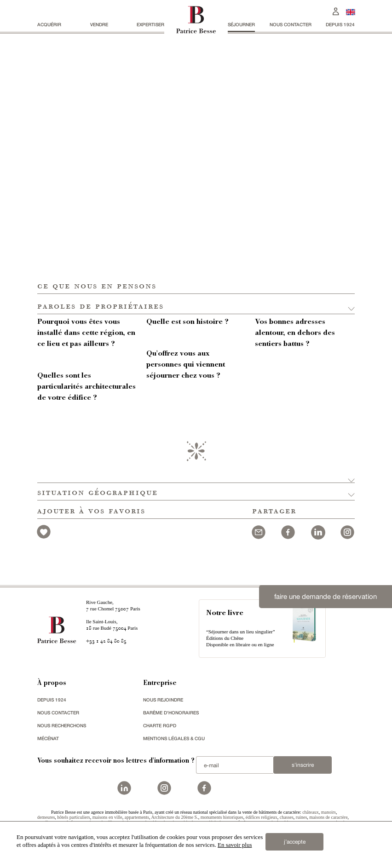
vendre (99, 24)
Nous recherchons (62, 725)
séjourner (241, 24)
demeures (46, 817)
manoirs (329, 812)
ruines (301, 817)
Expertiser (150, 24)
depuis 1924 (340, 24)
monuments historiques (222, 817)
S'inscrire (303, 765)
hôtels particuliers (73, 817)
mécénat (48, 738)
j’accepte (295, 842)
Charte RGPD (160, 725)
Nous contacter (291, 24)
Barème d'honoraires (171, 713)
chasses (287, 817)
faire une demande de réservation (326, 596)
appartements (137, 817)
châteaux (311, 812)
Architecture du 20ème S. (174, 817)
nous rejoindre (163, 700)
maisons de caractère (328, 817)
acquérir (49, 24)
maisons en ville (107, 817)
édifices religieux (262, 817)
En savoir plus (235, 845)
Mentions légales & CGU (174, 738)
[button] (196, 304)
